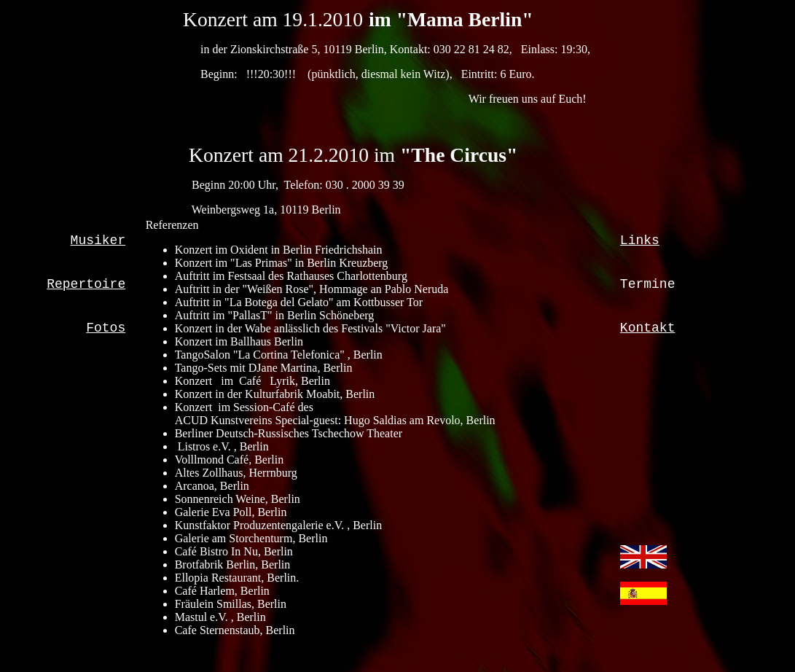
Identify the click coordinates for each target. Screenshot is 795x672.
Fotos (106, 328)
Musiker (98, 241)
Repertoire (86, 284)
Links (640, 241)
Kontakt (648, 328)
